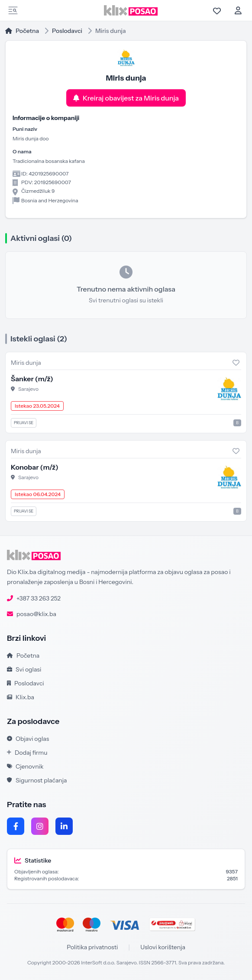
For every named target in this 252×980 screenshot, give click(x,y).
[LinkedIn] (64, 826)
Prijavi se (24, 423)
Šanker (32, 379)
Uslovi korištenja (163, 947)
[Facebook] (16, 826)
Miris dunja (26, 363)
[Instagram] (40, 826)
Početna (22, 31)
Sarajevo (28, 389)
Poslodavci (67, 31)
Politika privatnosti (92, 947)
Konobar (35, 467)
